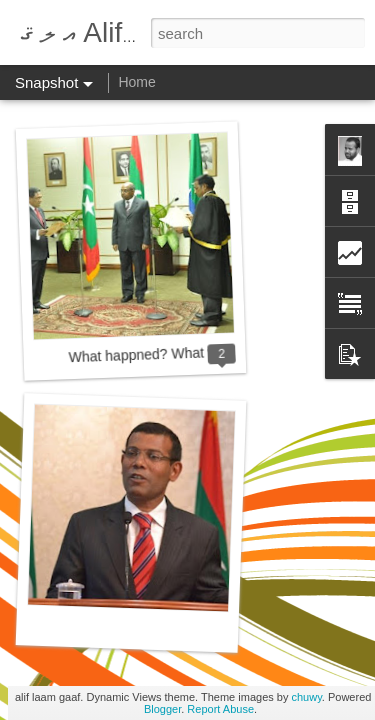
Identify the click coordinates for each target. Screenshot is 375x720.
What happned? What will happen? (177, 354)
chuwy (306, 697)
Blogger (162, 709)
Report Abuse (220, 709)
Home (136, 82)
